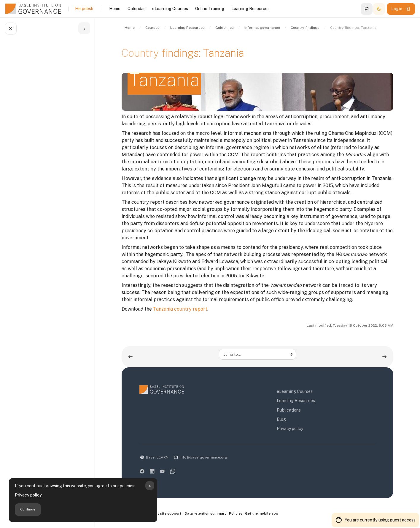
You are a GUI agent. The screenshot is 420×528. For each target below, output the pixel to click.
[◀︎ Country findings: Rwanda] (131, 357)
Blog (281, 419)
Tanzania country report (180, 309)
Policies (236, 513)
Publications (289, 410)
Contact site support (160, 514)
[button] (367, 9)
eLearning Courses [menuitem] (170, 9)
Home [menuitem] (115, 9)
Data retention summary (206, 513)
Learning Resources (296, 401)
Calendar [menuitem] (136, 9)
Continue (28, 509)
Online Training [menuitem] (210, 9)
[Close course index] (11, 29)
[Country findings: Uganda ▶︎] (384, 357)
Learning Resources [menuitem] (250, 9)
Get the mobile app (262, 513)
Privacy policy (28, 495)
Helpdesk (84, 9)
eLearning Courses (295, 391)
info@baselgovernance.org (203, 457)
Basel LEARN (157, 457)
